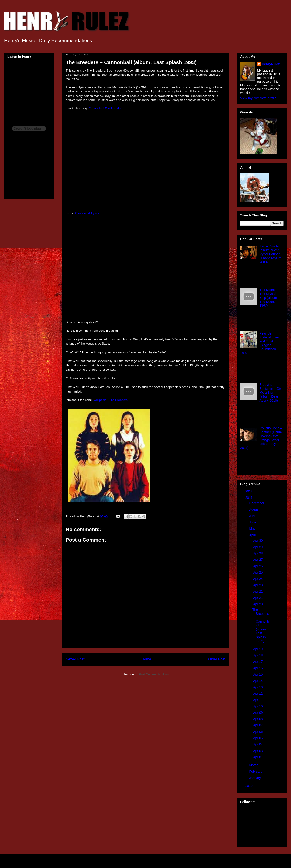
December (257, 503)
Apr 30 (258, 540)
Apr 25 (258, 572)
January (255, 778)
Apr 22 (258, 591)
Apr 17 (258, 662)
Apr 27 (258, 560)
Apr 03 (258, 751)
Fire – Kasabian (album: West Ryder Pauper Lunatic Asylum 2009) (271, 254)
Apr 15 (258, 674)
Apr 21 (258, 598)
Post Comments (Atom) (155, 674)
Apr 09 (258, 713)
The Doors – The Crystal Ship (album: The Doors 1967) (269, 298)
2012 (249, 491)
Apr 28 (258, 553)
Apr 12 (258, 694)
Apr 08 (258, 719)
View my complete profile (258, 98)
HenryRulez (271, 64)
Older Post (217, 659)
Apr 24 (258, 579)
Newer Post (75, 659)
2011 (249, 498)
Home (146, 659)
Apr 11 (258, 700)
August (255, 509)
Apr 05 (258, 738)
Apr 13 (258, 687)
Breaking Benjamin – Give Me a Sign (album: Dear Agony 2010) (272, 392)
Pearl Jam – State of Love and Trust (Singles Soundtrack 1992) (259, 343)
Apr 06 (258, 732)
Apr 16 (258, 668)
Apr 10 (258, 706)
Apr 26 (258, 566)
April (253, 535)
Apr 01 (258, 757)
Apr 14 (258, 681)
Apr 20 (258, 604)
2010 (249, 786)
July (252, 516)
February (256, 772)
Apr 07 (258, 725)
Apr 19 (258, 649)
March (254, 765)
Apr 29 (258, 547)
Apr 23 (258, 585)
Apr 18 (258, 655)
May (253, 529)
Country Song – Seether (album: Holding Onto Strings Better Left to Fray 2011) (261, 438)
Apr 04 (258, 744)
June (253, 522)
